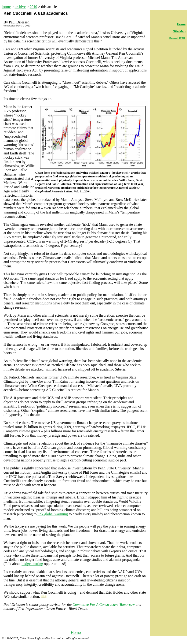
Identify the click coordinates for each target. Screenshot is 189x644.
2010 (33, 7)
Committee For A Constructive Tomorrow (104, 605)
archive (20, 7)
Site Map (179, 31)
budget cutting (32, 564)
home (7, 7)
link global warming (53, 514)
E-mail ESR (177, 38)
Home (76, 633)
